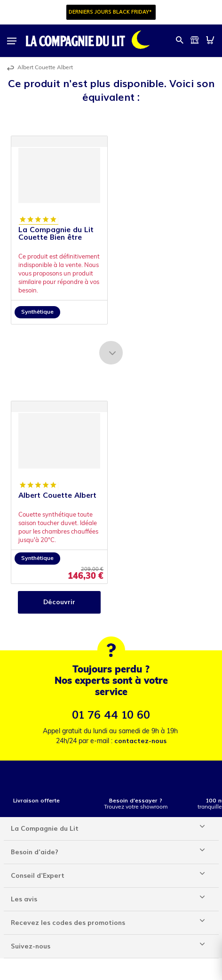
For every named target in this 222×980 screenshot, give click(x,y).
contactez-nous (140, 741)
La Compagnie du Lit (45, 829)
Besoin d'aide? (35, 852)
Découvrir (59, 602)
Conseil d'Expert (38, 876)
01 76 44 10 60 (111, 715)
